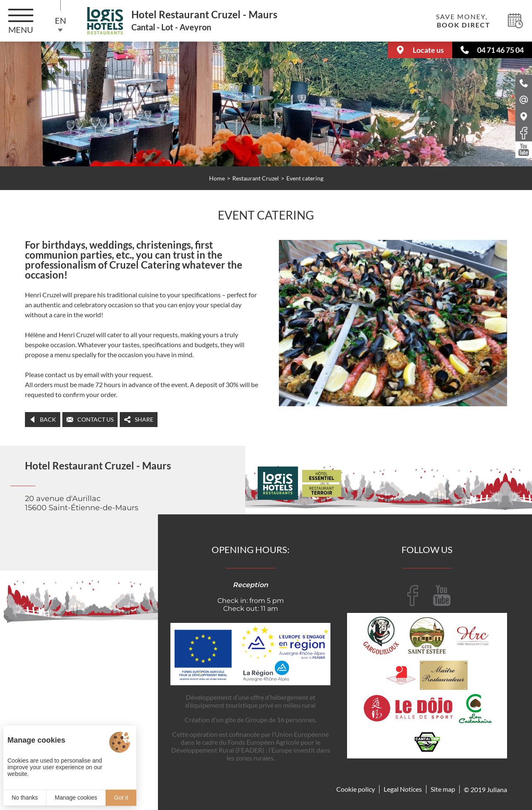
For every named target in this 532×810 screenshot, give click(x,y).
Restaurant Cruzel (256, 178)
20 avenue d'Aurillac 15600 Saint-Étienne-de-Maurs (82, 503)
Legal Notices (403, 789)
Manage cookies (76, 798)
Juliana (497, 789)
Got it (121, 798)
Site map (443, 789)
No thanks (25, 798)
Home (217, 178)
